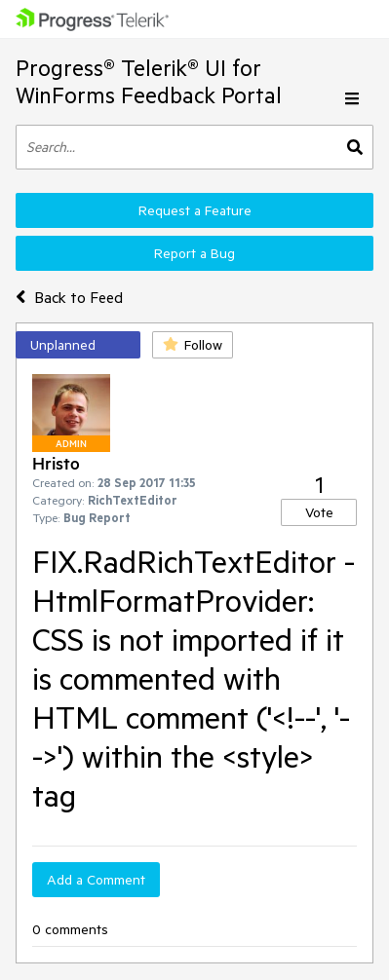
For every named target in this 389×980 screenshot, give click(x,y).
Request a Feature (195, 210)
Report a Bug (194, 253)
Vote (319, 512)
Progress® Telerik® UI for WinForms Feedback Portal (149, 81)
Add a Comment (96, 880)
